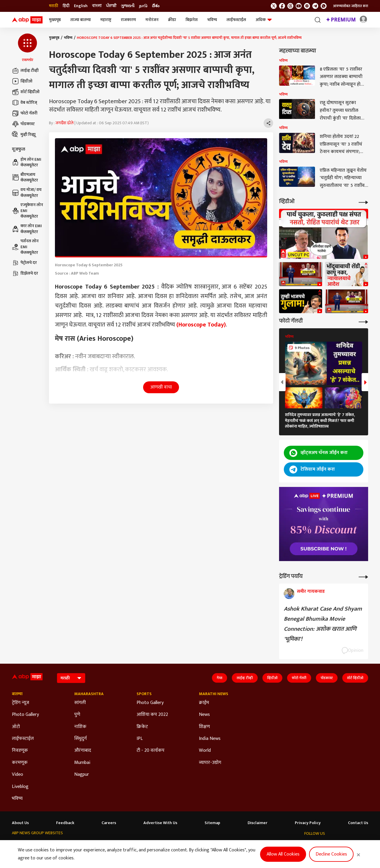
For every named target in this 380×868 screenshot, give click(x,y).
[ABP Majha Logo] (27, 20)
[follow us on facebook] (282, 6)
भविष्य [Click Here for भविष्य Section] (17, 799)
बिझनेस (192, 20)
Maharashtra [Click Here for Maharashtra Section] (89, 694)
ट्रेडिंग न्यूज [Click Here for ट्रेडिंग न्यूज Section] (20, 703)
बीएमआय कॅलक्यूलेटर (25, 177)
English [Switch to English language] (81, 6)
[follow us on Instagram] (307, 6)
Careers (109, 823)
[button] (27, 48)
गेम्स (220, 678)
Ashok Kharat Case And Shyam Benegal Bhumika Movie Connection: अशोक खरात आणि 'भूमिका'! (323, 624)
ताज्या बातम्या (81, 20)
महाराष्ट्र (106, 20)
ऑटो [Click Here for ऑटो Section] (16, 727)
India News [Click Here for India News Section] (210, 739)
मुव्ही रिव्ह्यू (24, 135)
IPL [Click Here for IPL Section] (140, 739)
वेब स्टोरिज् (24, 103)
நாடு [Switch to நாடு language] (143, 6)
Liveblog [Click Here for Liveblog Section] (20, 787)
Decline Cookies (331, 854)
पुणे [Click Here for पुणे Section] (77, 715)
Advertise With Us (160, 823)
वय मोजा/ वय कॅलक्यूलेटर (27, 193)
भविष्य (212, 20)
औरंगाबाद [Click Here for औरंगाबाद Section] (83, 751)
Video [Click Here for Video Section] (18, 775)
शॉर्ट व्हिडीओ (26, 92)
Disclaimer (258, 823)
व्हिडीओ (22, 81)
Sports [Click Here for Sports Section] (144, 694)
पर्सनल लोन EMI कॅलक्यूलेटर (25, 247)
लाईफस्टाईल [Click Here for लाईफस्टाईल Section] (23, 739)
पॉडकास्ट (23, 124)
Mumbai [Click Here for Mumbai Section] (82, 763)
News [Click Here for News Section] (204, 715)
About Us (20, 823)
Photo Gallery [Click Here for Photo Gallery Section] (25, 715)
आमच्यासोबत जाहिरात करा (351, 6)
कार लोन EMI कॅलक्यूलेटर (27, 229)
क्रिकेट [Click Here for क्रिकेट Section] (142, 727)
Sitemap (212, 823)
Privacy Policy (308, 823)
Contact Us (358, 823)
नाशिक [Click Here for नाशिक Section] (80, 727)
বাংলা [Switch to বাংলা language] (97, 6)
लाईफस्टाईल (236, 20)
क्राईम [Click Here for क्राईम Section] (204, 703)
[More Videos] (363, 202)
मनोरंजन (152, 20)
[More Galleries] (363, 321)
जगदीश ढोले (65, 123)
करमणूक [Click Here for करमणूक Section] (20, 763)
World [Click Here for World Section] (205, 751)
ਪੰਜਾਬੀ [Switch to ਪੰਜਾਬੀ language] (111, 6)
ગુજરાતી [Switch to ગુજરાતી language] (128, 6)
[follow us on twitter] (274, 6)
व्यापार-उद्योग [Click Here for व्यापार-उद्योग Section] (210, 763)
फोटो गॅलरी (25, 113)
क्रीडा (172, 20)
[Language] (71, 678)
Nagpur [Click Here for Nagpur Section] (82, 775)
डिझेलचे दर (25, 273)
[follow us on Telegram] (315, 6)
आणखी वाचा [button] (161, 387)
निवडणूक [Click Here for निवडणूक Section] (20, 751)
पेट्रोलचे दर (24, 263)
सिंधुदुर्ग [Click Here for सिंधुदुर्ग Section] (80, 739)
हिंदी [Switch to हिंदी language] (66, 6)
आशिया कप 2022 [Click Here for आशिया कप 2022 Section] (152, 715)
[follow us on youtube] (299, 6)
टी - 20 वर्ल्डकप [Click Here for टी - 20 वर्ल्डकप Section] (151, 751)
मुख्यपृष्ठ (55, 20)
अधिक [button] (264, 20)
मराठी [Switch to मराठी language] (54, 6)
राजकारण (128, 20)
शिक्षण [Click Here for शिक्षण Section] (204, 727)
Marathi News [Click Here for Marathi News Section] (214, 694)
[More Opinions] (363, 576)
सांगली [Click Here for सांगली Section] (80, 703)
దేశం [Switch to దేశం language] (156, 6)
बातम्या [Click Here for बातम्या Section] (17, 694)
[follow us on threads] (290, 6)
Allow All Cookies (283, 854)
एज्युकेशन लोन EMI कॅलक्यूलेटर (27, 211)
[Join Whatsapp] (324, 6)
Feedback (65, 823)
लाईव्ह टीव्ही (25, 71)
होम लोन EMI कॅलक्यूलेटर (27, 162)
